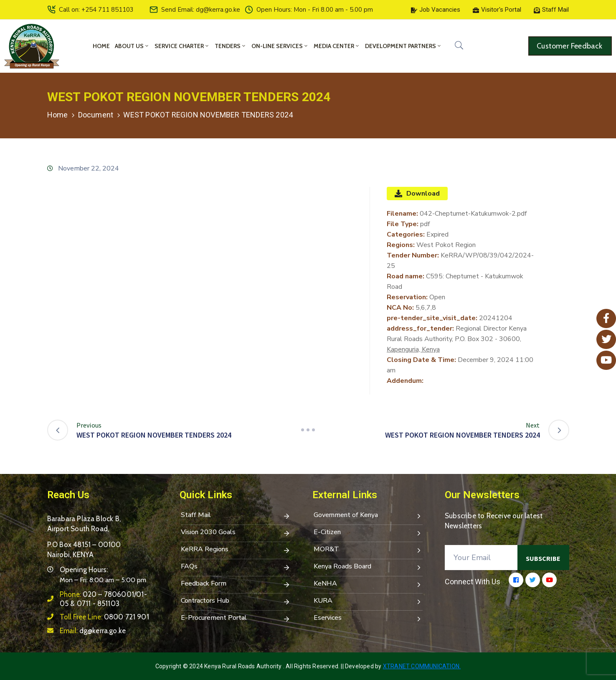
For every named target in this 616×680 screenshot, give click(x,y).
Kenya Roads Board (368, 567)
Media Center (337, 46)
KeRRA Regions (236, 550)
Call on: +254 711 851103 (96, 10)
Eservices (368, 619)
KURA (368, 601)
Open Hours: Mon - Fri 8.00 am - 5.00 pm (315, 10)
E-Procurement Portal (236, 619)
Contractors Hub (236, 601)
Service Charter (182, 46)
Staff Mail (236, 516)
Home (101, 46)
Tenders (231, 46)
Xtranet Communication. (422, 666)
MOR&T (368, 550)
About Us (132, 46)
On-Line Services (280, 46)
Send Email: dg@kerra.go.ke (201, 10)
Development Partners (403, 46)
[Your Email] (481, 558)
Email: (93, 631)
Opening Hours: (84, 570)
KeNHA (368, 584)
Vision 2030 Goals (236, 533)
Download (417, 194)
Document (96, 115)
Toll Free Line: (104, 617)
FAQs (236, 567)
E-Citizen (368, 533)
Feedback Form (236, 584)
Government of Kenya (368, 516)
